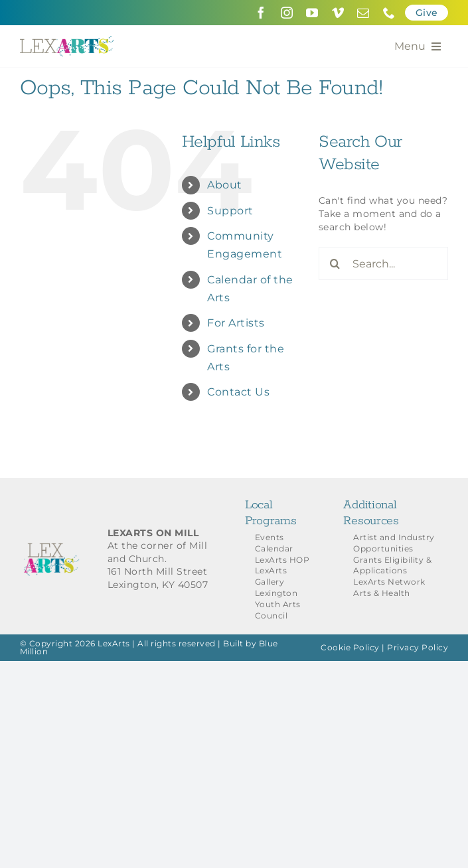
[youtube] (312, 13)
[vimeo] (338, 13)
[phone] (389, 13)
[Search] (335, 263)
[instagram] (287, 13)
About (225, 185)
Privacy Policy (418, 647)
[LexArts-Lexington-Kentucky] (67, 40)
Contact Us (238, 392)
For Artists (236, 323)
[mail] (363, 13)
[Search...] (383, 263)
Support (230, 211)
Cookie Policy (350, 647)
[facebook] (261, 13)
